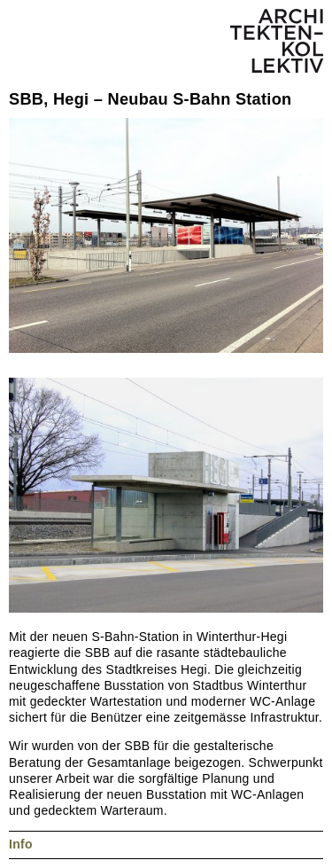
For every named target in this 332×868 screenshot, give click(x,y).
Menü (27, 27)
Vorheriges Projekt (17, 73)
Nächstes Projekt (36, 73)
